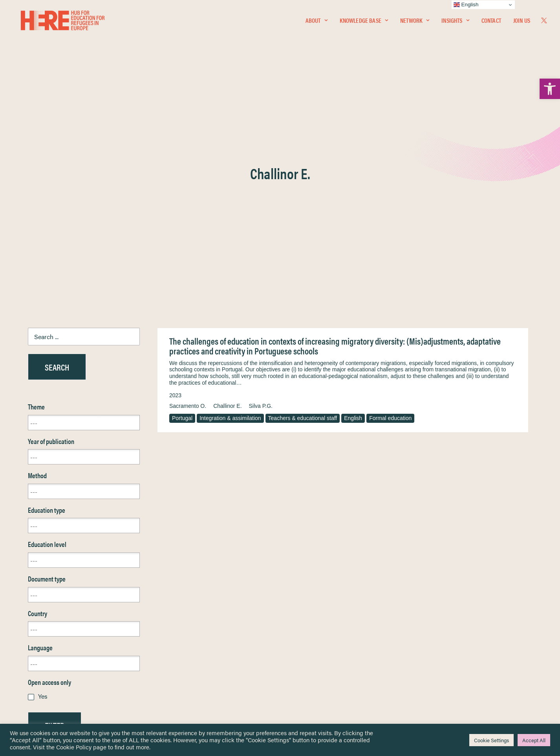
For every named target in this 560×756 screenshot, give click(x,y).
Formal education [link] (390, 229)
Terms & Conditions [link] (309, 625)
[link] (550, 89)
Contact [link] (491, 22)
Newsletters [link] (47, 651)
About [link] (317, 22)
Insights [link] (455, 22)
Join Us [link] (522, 22)
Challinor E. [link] (227, 217)
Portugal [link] (182, 229)
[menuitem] (317, 22)
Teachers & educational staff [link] (303, 229)
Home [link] (36, 616)
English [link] (353, 229)
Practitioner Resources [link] (313, 676)
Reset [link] (36, 559)
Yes (43, 507)
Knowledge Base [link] (364, 22)
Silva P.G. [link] (261, 217)
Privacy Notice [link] (303, 616)
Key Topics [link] (299, 685)
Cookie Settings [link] (491, 740)
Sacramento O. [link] (188, 217)
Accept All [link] (534, 740)
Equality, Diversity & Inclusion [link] (320, 635)
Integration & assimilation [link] (230, 229)
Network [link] (415, 22)
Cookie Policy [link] (74, 747)
